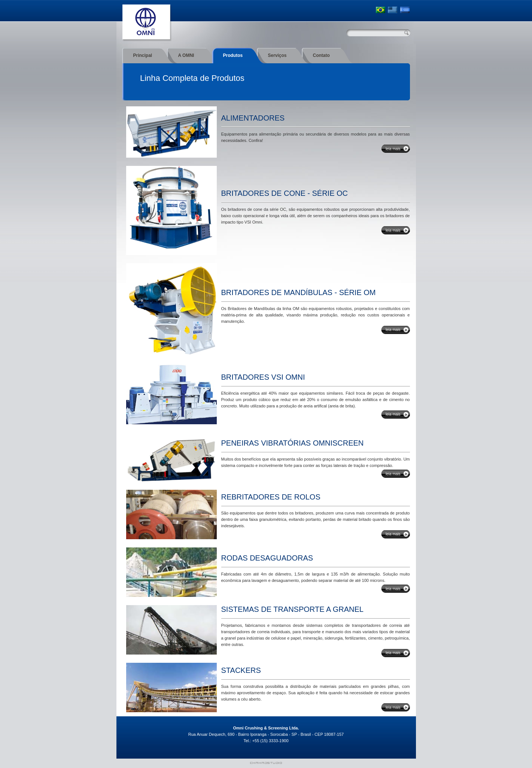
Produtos (233, 55)
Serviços (277, 55)
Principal (143, 55)
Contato (321, 55)
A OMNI (186, 55)
